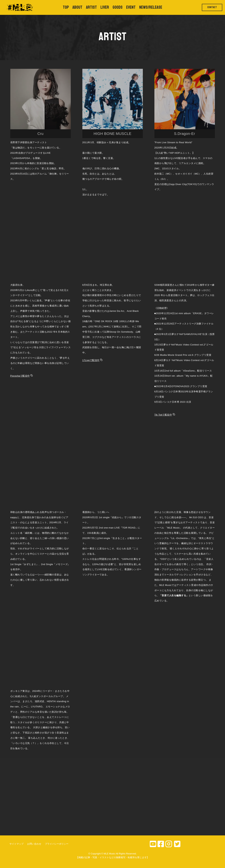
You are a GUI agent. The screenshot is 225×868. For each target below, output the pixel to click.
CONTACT (212, 7)
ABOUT (77, 7)
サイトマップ (16, 844)
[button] (41, 103)
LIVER (105, 7)
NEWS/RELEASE (151, 7)
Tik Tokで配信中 (163, 415)
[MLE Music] (19, 7)
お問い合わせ (34, 844)
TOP (66, 7)
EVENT (131, 7)
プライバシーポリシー (57, 844)
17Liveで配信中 (91, 360)
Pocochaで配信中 (20, 376)
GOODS (118, 7)
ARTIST (91, 7)
